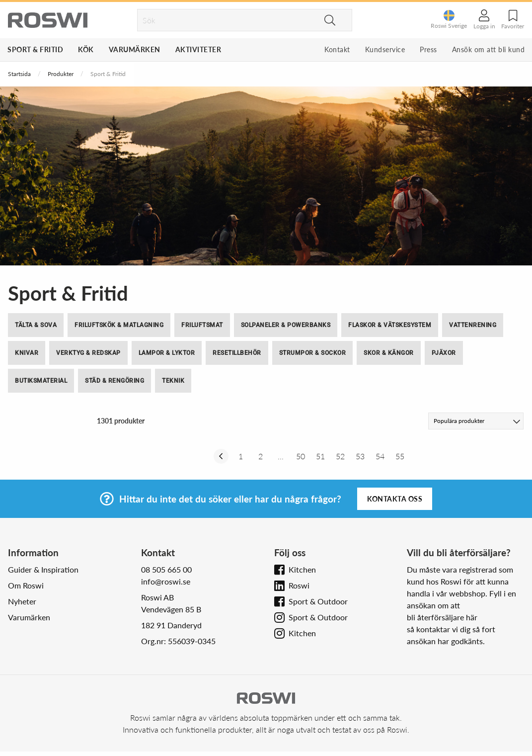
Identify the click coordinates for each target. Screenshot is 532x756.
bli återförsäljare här (442, 617)
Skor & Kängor (389, 353)
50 (301, 456)
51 (320, 456)
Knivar (27, 353)
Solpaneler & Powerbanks (286, 325)
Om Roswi (26, 585)
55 (400, 456)
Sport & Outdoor (318, 601)
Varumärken (135, 49)
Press (428, 49)
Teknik (173, 381)
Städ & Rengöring (114, 381)
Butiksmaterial (41, 381)
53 (360, 456)
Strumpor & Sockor (313, 353)
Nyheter (22, 601)
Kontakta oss (395, 499)
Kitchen (302, 569)
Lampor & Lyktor (167, 353)
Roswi (299, 585)
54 (380, 456)
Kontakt (337, 49)
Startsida (19, 74)
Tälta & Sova (36, 325)
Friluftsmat (202, 325)
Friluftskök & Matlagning (119, 325)
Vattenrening (473, 325)
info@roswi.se (166, 581)
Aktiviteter (198, 49)
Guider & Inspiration (43, 569)
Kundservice (385, 49)
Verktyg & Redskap (88, 353)
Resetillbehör (237, 353)
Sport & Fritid (35, 49)
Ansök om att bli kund (489, 49)
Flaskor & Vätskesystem (390, 325)
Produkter (61, 74)
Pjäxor (444, 353)
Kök (86, 49)
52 (340, 456)
